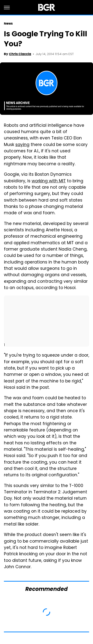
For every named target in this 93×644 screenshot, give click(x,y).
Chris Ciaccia (20, 54)
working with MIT (49, 181)
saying (22, 145)
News (8, 24)
